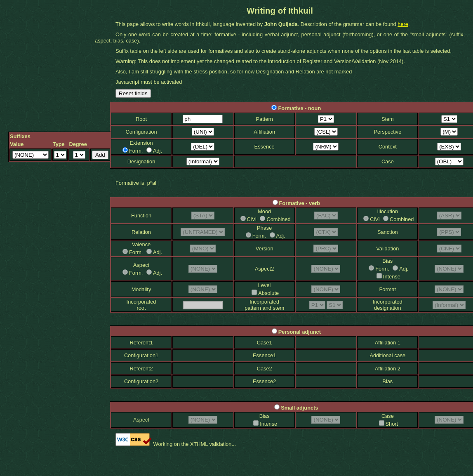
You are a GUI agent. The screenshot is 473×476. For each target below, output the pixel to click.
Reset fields (133, 93)
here (403, 24)
